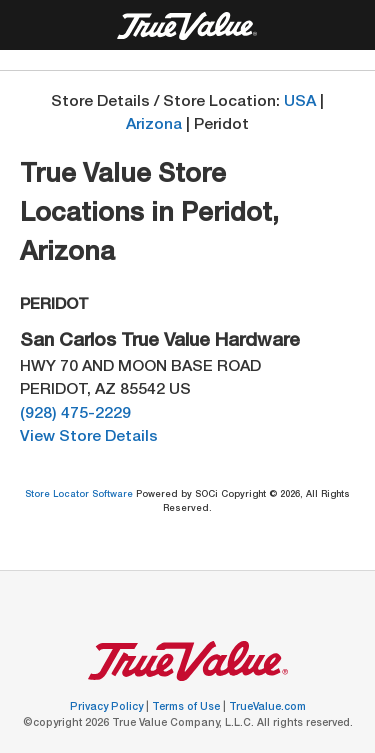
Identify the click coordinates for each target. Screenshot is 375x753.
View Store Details (89, 437)
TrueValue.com (267, 708)
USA (300, 102)
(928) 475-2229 (75, 414)
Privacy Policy (108, 708)
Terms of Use (187, 708)
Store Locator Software (80, 495)
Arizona (154, 125)
